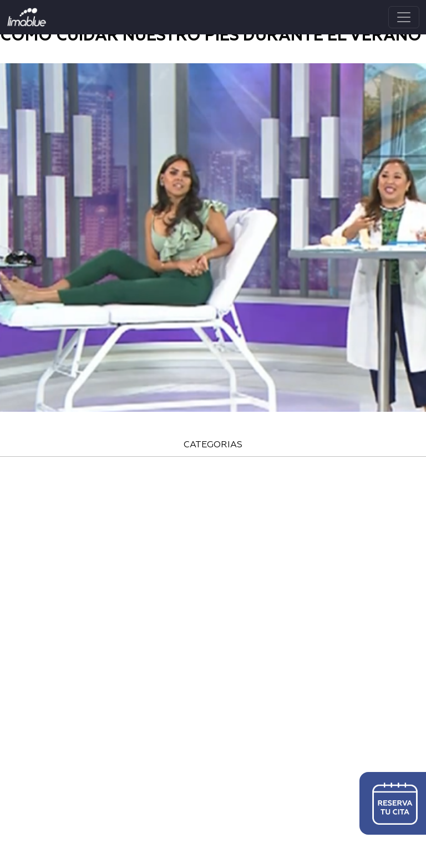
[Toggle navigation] (404, 17)
